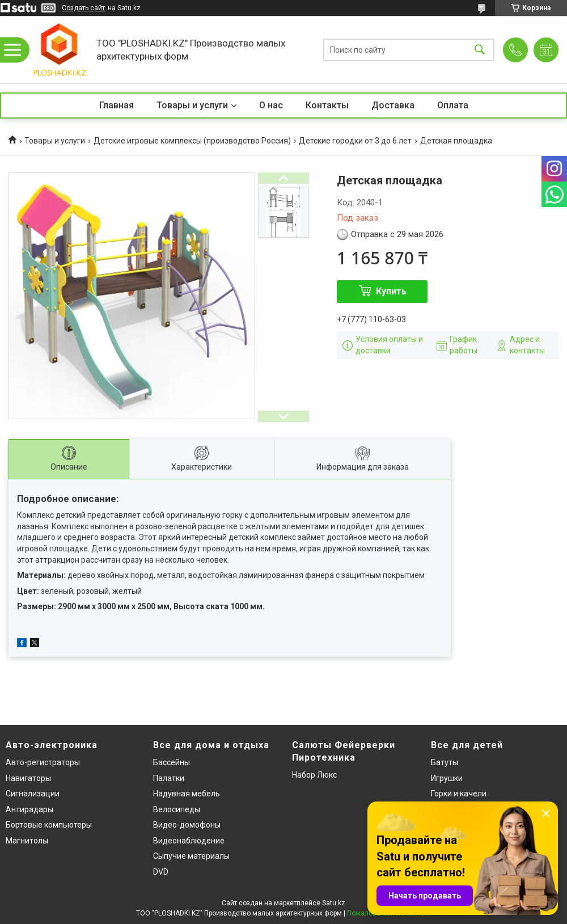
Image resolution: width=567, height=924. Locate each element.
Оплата (453, 105)
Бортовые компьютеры (49, 825)
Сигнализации (33, 794)
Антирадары (29, 809)
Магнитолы (27, 841)
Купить (391, 291)
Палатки (169, 778)
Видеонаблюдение (189, 841)
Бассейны (172, 762)
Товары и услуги (192, 105)
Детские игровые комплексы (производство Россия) (192, 141)
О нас (271, 105)
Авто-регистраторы (43, 762)
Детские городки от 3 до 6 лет (355, 141)
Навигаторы (28, 778)
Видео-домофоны (187, 825)
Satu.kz (334, 903)
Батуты (445, 762)
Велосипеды (177, 809)
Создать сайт (83, 8)
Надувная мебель (187, 794)
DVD (161, 872)
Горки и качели (459, 794)
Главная (117, 105)
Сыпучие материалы (191, 856)
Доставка (393, 105)
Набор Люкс (314, 775)
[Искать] (480, 50)
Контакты (327, 105)
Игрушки (447, 778)
